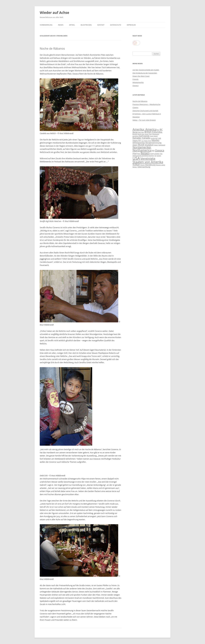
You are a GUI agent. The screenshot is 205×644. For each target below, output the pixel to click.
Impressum (131, 25)
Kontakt (101, 25)
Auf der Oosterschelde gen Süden (146, 70)
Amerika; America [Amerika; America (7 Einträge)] (145, 129)
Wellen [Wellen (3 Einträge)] (135, 167)
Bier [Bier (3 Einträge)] (143, 132)
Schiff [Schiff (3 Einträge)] (152, 154)
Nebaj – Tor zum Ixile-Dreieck (144, 120)
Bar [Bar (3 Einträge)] (158, 130)
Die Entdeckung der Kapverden (145, 73)
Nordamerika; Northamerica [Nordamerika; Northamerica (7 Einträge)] (142, 149)
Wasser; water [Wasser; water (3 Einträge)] (161, 165)
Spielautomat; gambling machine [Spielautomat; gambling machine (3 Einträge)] (143, 156)
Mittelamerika (138, 82)
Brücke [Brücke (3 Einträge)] (135, 134)
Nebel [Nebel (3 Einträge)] (156, 145)
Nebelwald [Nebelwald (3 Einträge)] (162, 145)
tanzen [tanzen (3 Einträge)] (159, 156)
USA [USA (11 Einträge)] (136, 158)
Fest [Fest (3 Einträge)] (150, 134)
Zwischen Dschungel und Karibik (145, 111)
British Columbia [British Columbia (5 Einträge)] (153, 132)
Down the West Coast (141, 76)
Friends (136, 79)
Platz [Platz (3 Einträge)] (139, 154)
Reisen (61, 25)
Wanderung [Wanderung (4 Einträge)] (150, 165)
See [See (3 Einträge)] (161, 154)
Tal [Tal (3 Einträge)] (155, 156)
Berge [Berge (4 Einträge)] (135, 132)
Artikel (72, 25)
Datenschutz (116, 25)
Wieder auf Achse (54, 13)
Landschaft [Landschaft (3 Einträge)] (154, 138)
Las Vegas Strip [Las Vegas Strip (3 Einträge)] (146, 141)
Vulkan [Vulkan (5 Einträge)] (136, 164)
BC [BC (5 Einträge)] (161, 129)
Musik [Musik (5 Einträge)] (141, 145)
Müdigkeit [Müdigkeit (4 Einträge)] (149, 145)
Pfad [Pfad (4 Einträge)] (135, 153)
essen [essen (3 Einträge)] (147, 134)
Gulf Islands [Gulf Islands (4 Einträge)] (144, 136)
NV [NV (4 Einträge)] (153, 151)
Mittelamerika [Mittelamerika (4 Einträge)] (139, 143)
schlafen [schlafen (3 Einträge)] (157, 154)
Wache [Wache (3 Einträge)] (142, 165)
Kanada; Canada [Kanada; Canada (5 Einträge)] (141, 138)
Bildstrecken (86, 25)
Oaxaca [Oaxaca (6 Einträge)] (160, 150)
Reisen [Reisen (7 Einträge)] (145, 153)
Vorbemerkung (46, 25)
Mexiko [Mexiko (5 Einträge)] (155, 140)
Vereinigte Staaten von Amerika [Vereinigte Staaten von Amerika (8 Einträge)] (148, 160)
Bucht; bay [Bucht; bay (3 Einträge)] (141, 134)
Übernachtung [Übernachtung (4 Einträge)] (144, 167)
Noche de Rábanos (52, 48)
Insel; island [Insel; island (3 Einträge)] (154, 136)
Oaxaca (136, 86)
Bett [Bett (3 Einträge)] (139, 132)
